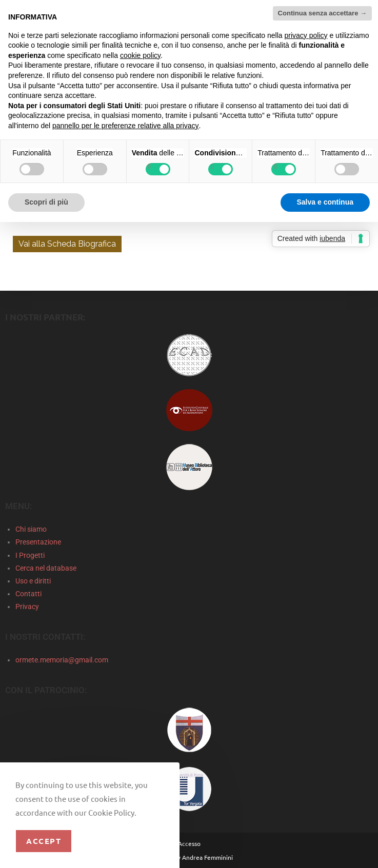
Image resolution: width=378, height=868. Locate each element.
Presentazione (38, 542)
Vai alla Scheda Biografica (67, 244)
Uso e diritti (33, 581)
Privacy (27, 607)
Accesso (189, 843)
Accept (44, 841)
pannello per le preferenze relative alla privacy (126, 126)
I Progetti (30, 555)
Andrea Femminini (207, 857)
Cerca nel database (46, 568)
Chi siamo (31, 529)
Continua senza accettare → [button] (322, 13)
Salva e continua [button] (325, 202)
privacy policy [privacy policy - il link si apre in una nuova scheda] (306, 35)
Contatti (28, 594)
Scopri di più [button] (46, 202)
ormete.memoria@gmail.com (62, 660)
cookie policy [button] (140, 55)
